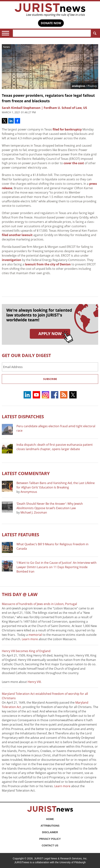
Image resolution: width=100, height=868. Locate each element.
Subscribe (50, 379)
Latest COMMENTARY (26, 473)
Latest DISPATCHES (23, 416)
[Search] (52, 33)
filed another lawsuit (17, 235)
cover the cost (74, 163)
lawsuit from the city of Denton (48, 264)
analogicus (79, 86)
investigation (12, 260)
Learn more (30, 639)
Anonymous (29, 492)
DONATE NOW (51, 23)
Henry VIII (34, 682)
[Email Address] (50, 367)
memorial (35, 635)
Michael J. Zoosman (34, 512)
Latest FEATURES (20, 535)
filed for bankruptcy (67, 129)
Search (94, 33)
